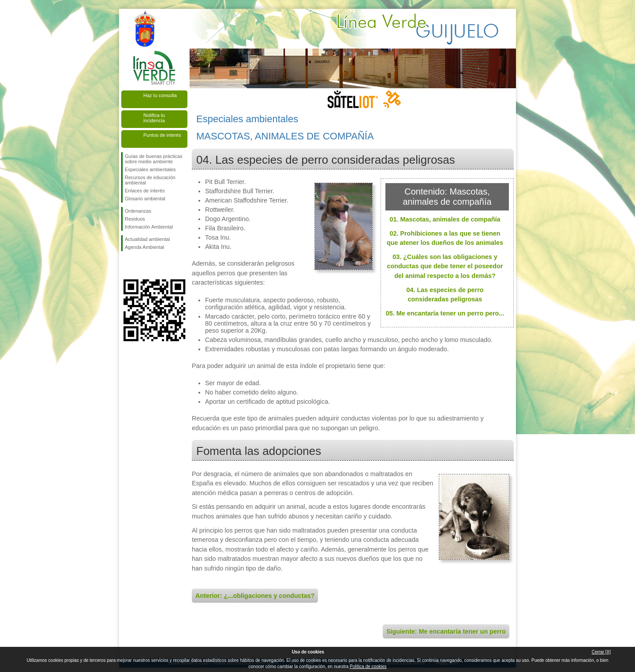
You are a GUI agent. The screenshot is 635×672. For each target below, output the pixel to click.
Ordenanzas (138, 211)
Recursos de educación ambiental (150, 180)
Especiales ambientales (150, 169)
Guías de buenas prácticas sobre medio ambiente (154, 159)
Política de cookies (368, 666)
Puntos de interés (162, 135)
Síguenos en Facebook (127, 265)
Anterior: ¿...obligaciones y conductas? (255, 596)
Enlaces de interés (145, 191)
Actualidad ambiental (147, 239)
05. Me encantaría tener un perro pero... (445, 313)
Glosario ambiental (145, 199)
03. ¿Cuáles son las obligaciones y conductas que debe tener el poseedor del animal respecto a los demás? (445, 266)
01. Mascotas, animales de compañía (445, 219)
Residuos (135, 219)
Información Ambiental (149, 227)
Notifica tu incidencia (154, 118)
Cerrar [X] (601, 652)
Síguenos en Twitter (141, 265)
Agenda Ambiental (144, 247)
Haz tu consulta (160, 95)
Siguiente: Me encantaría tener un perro (446, 631)
